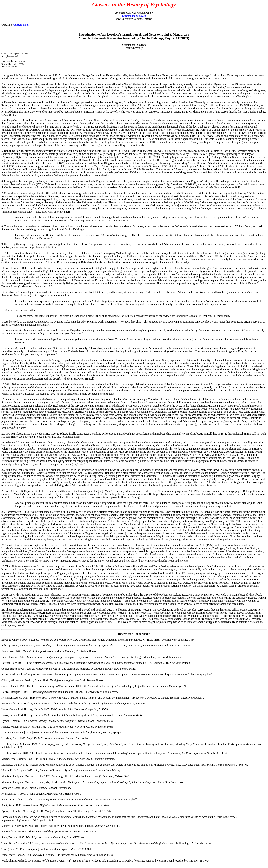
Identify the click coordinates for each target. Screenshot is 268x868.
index (21, 25)
